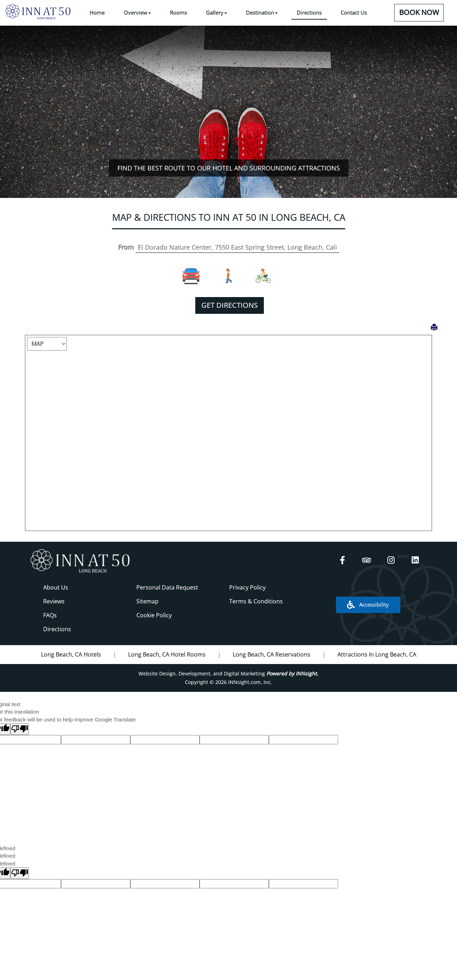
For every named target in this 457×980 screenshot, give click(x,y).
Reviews (54, 601)
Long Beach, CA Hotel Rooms (167, 654)
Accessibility (368, 604)
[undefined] (20, 873)
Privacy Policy (247, 587)
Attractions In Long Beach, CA (377, 654)
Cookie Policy (154, 615)
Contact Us (354, 12)
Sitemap (147, 601)
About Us (56, 587)
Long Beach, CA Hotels (71, 654)
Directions (57, 629)
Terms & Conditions (256, 601)
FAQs (50, 615)
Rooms (179, 12)
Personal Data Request (167, 587)
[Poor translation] (20, 729)
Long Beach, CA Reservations (272, 654)
